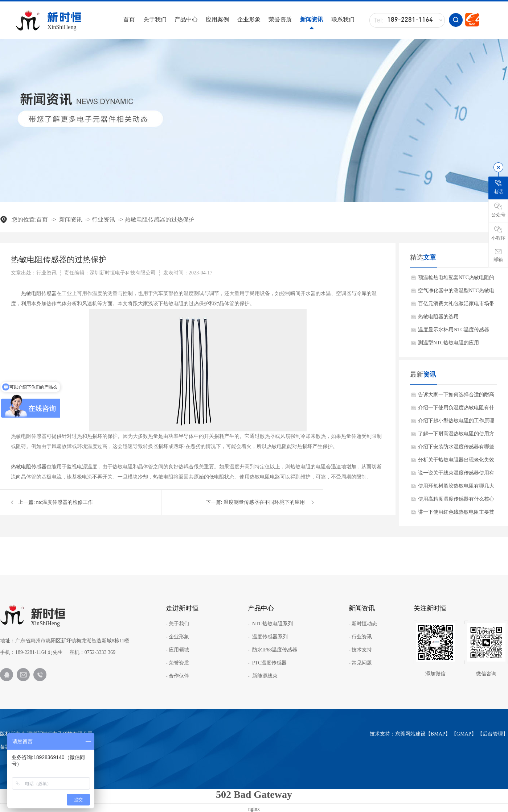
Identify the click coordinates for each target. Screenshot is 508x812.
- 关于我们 (177, 624)
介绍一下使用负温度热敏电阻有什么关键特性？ (456, 410)
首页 (129, 19)
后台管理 (493, 734)
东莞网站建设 (410, 734)
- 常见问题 (360, 663)
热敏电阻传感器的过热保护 (160, 219)
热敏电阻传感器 (39, 293)
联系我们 (343, 19)
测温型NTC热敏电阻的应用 (448, 343)
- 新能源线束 (263, 676)
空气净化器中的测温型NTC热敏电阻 (456, 293)
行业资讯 (103, 219)
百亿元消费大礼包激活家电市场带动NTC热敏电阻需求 (456, 306)
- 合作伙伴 (177, 676)
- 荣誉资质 (177, 663)
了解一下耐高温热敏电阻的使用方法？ (456, 436)
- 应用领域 (177, 650)
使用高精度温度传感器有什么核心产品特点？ (456, 501)
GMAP (464, 734)
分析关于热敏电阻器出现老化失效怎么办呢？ (456, 462)
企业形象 (249, 19)
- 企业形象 (177, 637)
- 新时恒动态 (363, 624)
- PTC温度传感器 (267, 663)
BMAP (438, 734)
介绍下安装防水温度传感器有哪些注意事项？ (456, 449)
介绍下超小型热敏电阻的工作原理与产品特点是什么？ (456, 423)
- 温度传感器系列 (268, 637)
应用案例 (217, 19)
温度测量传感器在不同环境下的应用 (264, 502)
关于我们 (155, 19)
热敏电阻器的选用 (438, 317)
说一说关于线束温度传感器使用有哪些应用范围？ (456, 475)
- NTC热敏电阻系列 (270, 624)
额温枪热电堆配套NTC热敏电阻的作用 (456, 279)
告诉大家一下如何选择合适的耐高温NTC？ (456, 397)
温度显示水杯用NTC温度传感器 (454, 330)
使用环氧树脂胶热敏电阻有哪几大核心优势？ (456, 488)
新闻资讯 (312, 19)
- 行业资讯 (360, 637)
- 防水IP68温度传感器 (273, 650)
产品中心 (186, 19)
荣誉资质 (280, 19)
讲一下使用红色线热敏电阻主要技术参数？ (456, 514)
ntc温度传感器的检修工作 (64, 502)
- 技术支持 (360, 650)
